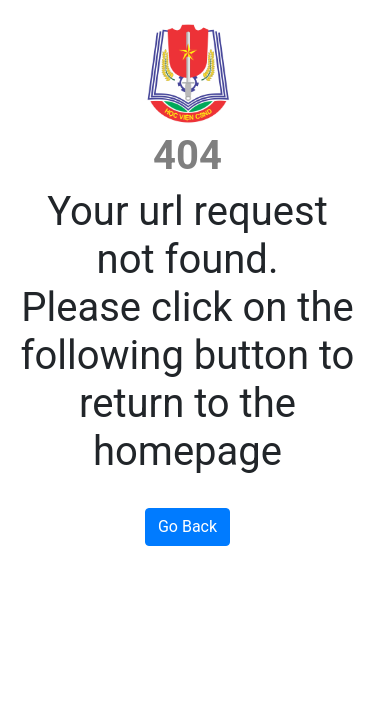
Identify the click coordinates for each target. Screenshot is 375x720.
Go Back (187, 526)
